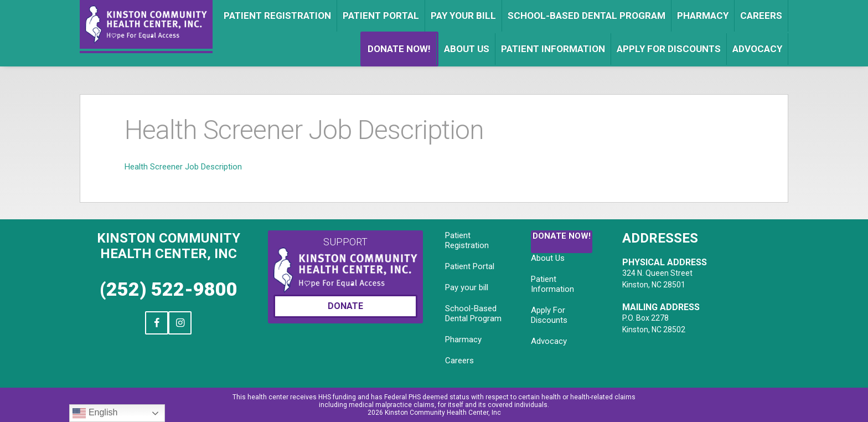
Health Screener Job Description (183, 167)
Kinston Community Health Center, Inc (169, 246)
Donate (345, 306)
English (95, 413)
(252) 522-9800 (169, 289)
